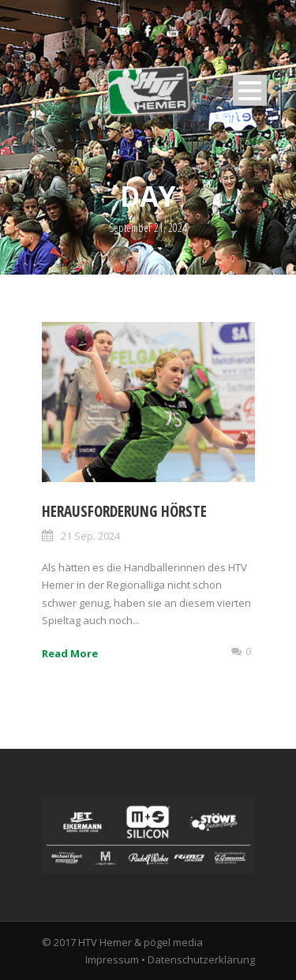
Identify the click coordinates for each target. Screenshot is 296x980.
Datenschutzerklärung (201, 959)
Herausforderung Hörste (124, 511)
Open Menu (250, 90)
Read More (70, 653)
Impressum (112, 959)
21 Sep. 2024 (90, 536)
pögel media (173, 942)
